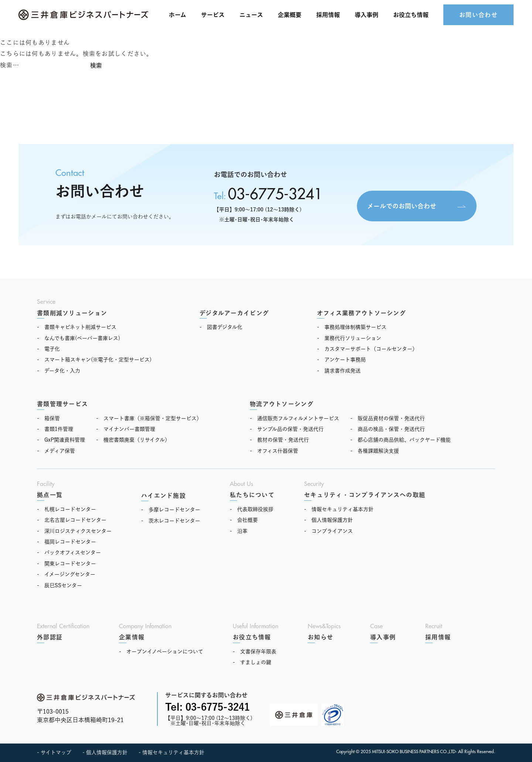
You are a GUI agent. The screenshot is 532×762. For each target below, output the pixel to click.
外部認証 (50, 637)
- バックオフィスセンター (69, 552)
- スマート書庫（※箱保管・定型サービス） (149, 418)
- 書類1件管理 (55, 429)
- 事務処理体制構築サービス (352, 327)
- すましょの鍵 (252, 662)
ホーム (178, 15)
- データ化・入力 (59, 371)
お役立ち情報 (252, 637)
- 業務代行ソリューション (349, 338)
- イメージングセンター (66, 574)
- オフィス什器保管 (274, 451)
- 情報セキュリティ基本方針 (339, 509)
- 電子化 (48, 349)
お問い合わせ (478, 15)
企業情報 (132, 637)
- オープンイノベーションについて (161, 652)
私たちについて (252, 495)
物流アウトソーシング (282, 404)
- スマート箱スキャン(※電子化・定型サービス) (94, 360)
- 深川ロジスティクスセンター (74, 531)
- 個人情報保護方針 (328, 520)
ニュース (251, 15)
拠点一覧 (50, 495)
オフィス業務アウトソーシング (362, 313)
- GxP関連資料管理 (61, 440)
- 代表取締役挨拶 (252, 509)
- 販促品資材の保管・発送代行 (388, 418)
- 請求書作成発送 (339, 371)
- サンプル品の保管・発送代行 (287, 429)
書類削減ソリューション (72, 313)
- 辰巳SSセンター (59, 585)
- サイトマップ (54, 752)
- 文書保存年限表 (255, 652)
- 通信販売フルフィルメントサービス (294, 418)
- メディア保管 (56, 451)
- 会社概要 (244, 520)
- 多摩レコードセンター (171, 510)
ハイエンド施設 (163, 496)
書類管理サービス (62, 404)
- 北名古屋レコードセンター (72, 520)
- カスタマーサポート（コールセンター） (367, 349)
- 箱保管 (48, 418)
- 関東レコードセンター (66, 564)
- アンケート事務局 (341, 360)
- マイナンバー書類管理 (126, 429)
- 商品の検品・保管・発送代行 (388, 429)
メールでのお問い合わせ (395, 205)
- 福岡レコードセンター (66, 542)
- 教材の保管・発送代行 (279, 440)
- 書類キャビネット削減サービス (77, 327)
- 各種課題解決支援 (375, 451)
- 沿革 (239, 531)
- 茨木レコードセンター (171, 521)
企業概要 (290, 15)
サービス (213, 15)
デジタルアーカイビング (234, 313)
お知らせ (320, 637)
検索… (10, 65)
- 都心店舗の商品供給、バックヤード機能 (400, 440)
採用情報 (328, 15)
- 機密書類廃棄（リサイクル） (133, 440)
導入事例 (366, 15)
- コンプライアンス (328, 531)
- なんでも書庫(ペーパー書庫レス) (79, 338)
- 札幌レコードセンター (66, 509)
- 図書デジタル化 (221, 327)
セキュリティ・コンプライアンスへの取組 (365, 495)
